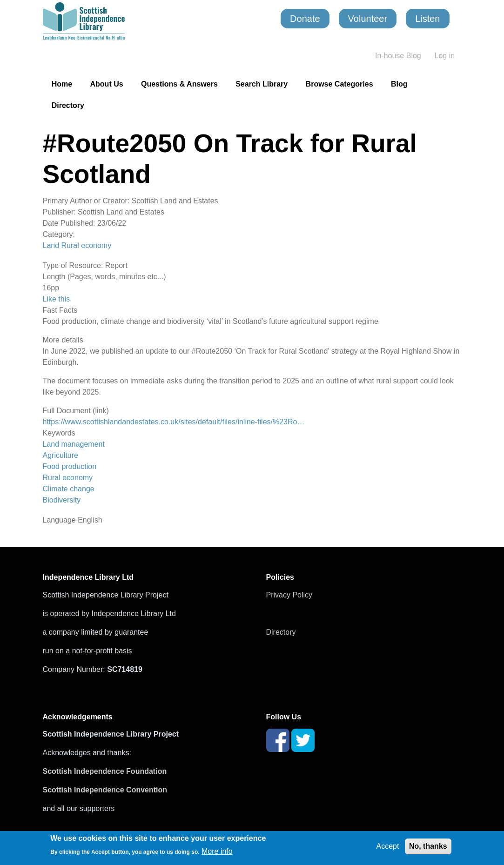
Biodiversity (62, 500)
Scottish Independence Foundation (106, 771)
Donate (305, 19)
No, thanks (428, 846)
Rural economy (87, 245)
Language (59, 520)
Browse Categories (339, 84)
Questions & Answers (179, 84)
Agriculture (60, 455)
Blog (399, 84)
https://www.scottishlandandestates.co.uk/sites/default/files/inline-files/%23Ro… (174, 422)
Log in (445, 56)
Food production (70, 466)
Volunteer (368, 19)
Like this (57, 299)
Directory (68, 105)
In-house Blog (398, 56)
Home (62, 84)
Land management (74, 444)
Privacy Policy (289, 595)
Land (51, 245)
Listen (427, 19)
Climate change (69, 489)
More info (217, 851)
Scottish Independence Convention (105, 790)
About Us (107, 84)
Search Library (262, 84)
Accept (388, 846)
